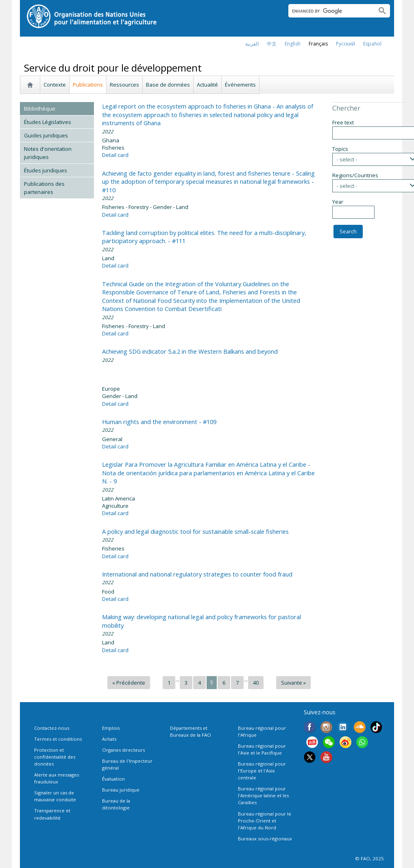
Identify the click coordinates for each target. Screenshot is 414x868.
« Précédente (129, 683)
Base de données (168, 85)
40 (256, 683)
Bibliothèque (40, 109)
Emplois (111, 728)
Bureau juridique (121, 790)
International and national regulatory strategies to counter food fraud (197, 574)
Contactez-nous (52, 728)
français (318, 44)
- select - (347, 159)
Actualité (207, 85)
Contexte (55, 85)
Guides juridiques (46, 135)
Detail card (115, 155)
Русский (345, 44)
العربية (252, 44)
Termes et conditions (58, 739)
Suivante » (293, 683)
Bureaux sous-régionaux (265, 839)
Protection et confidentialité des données (55, 757)
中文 (272, 44)
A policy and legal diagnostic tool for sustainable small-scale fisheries (195, 531)
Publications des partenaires (44, 188)
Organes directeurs (123, 750)
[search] (329, 11)
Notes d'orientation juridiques (48, 153)
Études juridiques (46, 170)
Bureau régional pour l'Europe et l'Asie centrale (262, 771)
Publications (88, 85)
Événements (240, 85)
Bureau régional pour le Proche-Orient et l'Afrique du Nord (265, 821)
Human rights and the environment (159, 422)
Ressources (124, 85)
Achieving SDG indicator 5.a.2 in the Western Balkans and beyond (190, 351)
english (293, 44)
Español (372, 44)
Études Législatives (48, 122)
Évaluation (113, 779)
